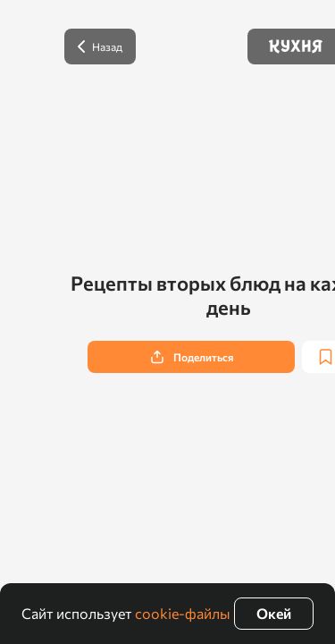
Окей (274, 613)
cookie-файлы (183, 613)
